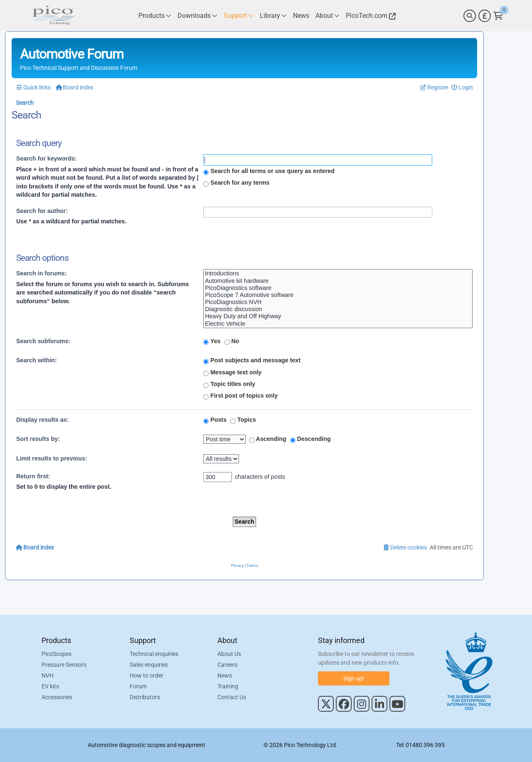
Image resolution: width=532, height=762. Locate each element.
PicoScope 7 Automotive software (338, 295)
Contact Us (232, 697)
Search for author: (42, 211)
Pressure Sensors (64, 665)
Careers (227, 665)
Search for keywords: (46, 158)
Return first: (33, 476)
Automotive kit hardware (338, 281)
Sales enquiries (149, 665)
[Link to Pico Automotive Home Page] (52, 16)
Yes (212, 341)
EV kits (50, 686)
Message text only (232, 373)
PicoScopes (57, 654)
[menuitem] (462, 88)
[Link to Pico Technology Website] (369, 16)
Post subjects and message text (252, 361)
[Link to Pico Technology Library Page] (273, 16)
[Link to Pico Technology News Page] (301, 16)
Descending (310, 439)
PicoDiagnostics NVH (338, 302)
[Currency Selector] (485, 16)
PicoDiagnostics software (338, 288)
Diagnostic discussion (338, 309)
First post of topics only (240, 396)
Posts (215, 420)
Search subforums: (43, 341)
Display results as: (42, 420)
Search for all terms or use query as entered (269, 171)
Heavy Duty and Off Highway (338, 316)
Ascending (268, 439)
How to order (147, 675)
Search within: (37, 360)
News (225, 675)
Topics (243, 420)
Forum (138, 686)
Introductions (338, 273)
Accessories (57, 697)
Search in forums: (42, 273)
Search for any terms (236, 183)
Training (228, 686)
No (232, 341)
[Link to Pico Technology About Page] (328, 16)
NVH (48, 675)
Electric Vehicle (338, 324)
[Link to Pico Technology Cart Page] (498, 16)
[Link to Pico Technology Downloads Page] (197, 16)
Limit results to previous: (52, 458)
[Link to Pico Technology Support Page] (239, 16)
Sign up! (354, 678)
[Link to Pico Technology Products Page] (155, 16)
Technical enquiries (154, 654)
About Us (229, 654)
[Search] (470, 16)
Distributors (145, 697)
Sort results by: (38, 439)
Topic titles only (229, 384)
